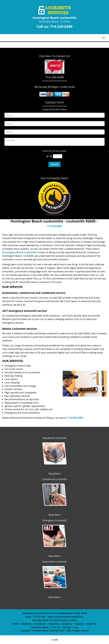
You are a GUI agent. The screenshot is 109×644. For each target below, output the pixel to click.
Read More (54, 474)
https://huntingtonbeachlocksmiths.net (65, 617)
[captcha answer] (58, 156)
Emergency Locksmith (55, 520)
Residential (26, 624)
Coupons (79, 624)
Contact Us (91, 624)
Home (15, 624)
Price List (56, 627)
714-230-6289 (61, 26)
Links (76, 627)
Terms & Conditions (40, 627)
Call (55, 640)
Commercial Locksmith (54, 479)
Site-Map (67, 627)
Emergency (67, 624)
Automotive (54, 624)
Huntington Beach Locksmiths (20, 252)
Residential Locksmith (54, 438)
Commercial (40, 624)
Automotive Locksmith (55, 562)
